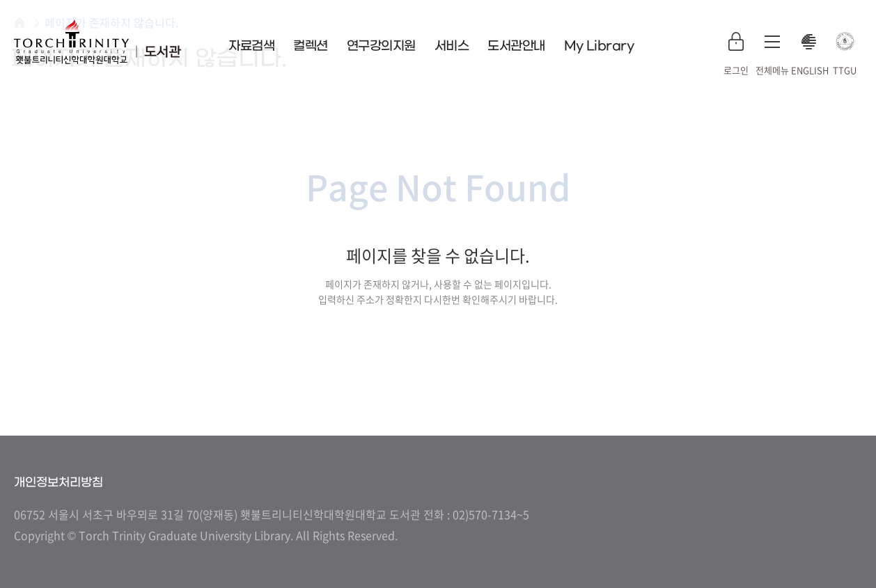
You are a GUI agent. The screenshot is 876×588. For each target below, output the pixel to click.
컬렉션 (311, 46)
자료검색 (251, 46)
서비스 (452, 46)
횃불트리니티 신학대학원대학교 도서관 (97, 42)
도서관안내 (516, 46)
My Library (599, 46)
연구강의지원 (381, 46)
